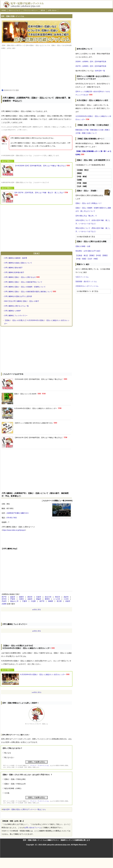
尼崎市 (21, 597)
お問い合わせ (52, 10)
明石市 (58, 597)
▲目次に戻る (37, 609)
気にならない (9, 757)
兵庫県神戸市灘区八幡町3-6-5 (17, 513)
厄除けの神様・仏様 (83, 246)
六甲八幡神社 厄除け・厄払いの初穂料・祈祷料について (25, 287)
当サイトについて (15, 10)
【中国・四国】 (81, 259)
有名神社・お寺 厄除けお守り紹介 (88, 251)
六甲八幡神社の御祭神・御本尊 (16, 258)
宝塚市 (39, 597)
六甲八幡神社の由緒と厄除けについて (18, 263)
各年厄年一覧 (100, 71)
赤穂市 (68, 601)
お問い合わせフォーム (33, 828)
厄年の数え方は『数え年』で (86, 216)
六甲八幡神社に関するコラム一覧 (16, 306)
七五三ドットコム (82, 277)
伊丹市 (4, 599)
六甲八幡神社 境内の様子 (13, 268)
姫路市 (13, 597)
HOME (4, 10)
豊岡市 (47, 599)
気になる (8, 753)
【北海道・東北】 (82, 255)
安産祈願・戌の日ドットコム (86, 281)
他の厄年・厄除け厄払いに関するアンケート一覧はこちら (25, 809)
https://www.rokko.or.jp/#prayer (14, 530)
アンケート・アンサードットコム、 (40, 766)
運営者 (43, 10)
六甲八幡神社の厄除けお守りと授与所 (18, 296)
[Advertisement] (37, 69)
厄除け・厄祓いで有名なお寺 (15, 784)
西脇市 (39, 599)
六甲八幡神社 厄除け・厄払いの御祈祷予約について (23, 282)
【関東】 (92, 255)
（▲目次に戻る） (37, 692)
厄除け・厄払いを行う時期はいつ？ (89, 203)
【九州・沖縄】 (93, 259)
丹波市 (4, 601)
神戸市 (4, 597)
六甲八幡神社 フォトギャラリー (16, 316)
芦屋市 (13, 599)
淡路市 (30, 599)
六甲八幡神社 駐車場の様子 (14, 272)
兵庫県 (4, 604)
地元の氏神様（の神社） (13, 788)
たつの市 (57, 599)
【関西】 (105, 255)
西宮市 (30, 597)
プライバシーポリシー (30, 10)
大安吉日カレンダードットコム (87, 286)
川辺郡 (33, 601)
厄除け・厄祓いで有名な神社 (15, 779)
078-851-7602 (12, 518)
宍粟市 (25, 601)
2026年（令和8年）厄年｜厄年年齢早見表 (91, 62)
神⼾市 (42, 601)
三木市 (66, 599)
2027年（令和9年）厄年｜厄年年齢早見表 (91, 66)
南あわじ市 (14, 601)
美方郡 (59, 601)
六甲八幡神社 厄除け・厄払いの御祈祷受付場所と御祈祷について (28, 292)
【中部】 (98, 255)
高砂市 (66, 597)
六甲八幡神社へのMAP (12, 311)
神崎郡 (51, 601)
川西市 (21, 599)
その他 (7, 793)
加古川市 (48, 597)
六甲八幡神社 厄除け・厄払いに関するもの (20, 277)
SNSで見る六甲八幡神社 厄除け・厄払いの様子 (22, 301)
